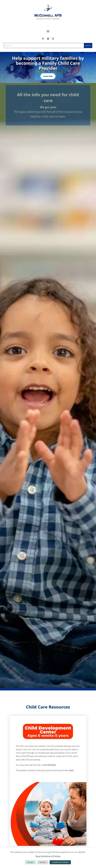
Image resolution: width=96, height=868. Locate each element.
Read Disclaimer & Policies (48, 856)
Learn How (48, 76)
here (71, 770)
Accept (30, 862)
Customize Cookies (60, 862)
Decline (43, 862)
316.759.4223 (49, 765)
